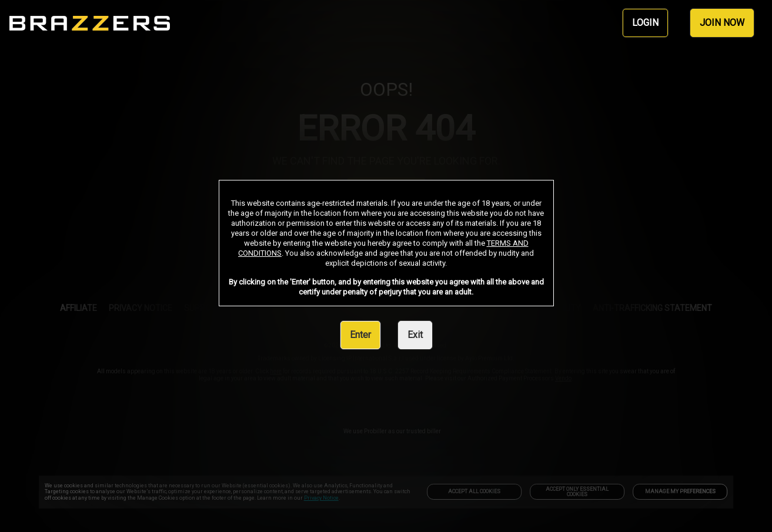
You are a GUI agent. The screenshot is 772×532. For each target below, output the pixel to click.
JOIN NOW (722, 23)
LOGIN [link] (645, 23)
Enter (360, 335)
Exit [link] (415, 335)
